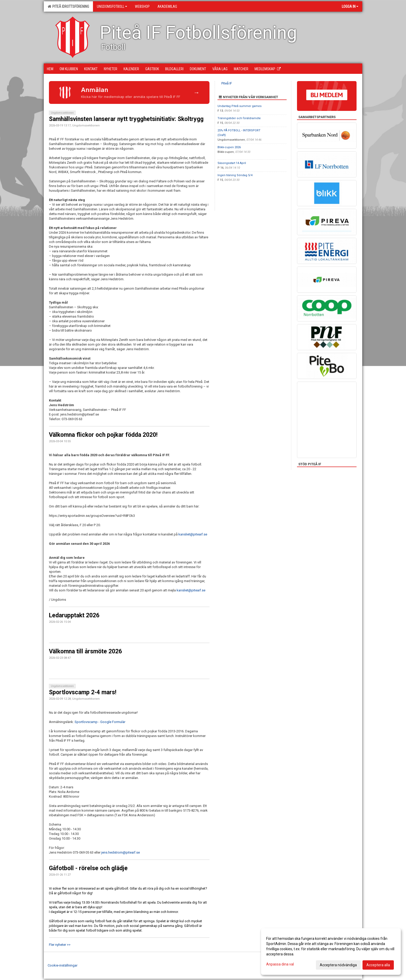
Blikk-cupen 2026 (229, 147)
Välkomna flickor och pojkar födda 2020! (103, 435)
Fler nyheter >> (60, 945)
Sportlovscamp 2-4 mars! (83, 692)
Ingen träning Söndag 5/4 (235, 175)
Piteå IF (227, 83)
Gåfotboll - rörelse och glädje (88, 868)
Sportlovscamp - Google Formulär (100, 722)
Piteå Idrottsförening (68, 6)
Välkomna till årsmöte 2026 (85, 651)
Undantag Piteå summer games (240, 106)
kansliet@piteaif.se (193, 534)
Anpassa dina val (280, 964)
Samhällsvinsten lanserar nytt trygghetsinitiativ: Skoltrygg (126, 119)
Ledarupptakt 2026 (74, 615)
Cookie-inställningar (63, 965)
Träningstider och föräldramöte (239, 118)
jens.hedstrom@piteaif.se (121, 852)
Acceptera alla (378, 965)
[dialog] (331, 952)
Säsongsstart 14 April (232, 163)
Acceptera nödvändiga (338, 965)
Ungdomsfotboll (112, 6)
